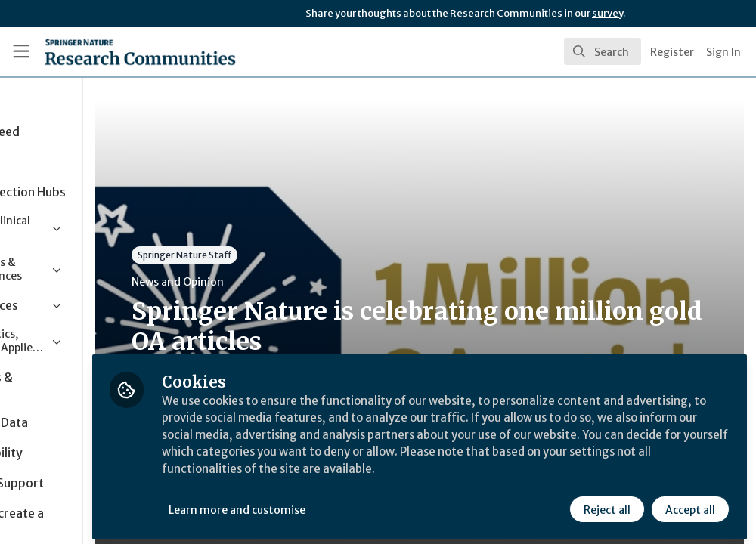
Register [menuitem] (672, 52)
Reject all (606, 504)
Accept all (689, 504)
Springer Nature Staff (295, 255)
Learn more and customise (348, 504)
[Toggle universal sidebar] (21, 51)
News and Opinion (288, 282)
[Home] (113, 51)
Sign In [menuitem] (723, 52)
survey (607, 13)
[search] (603, 51)
